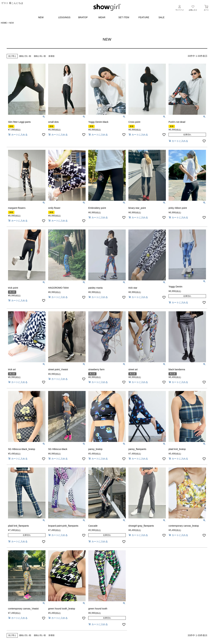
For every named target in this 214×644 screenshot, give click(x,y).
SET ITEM (124, 17)
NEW (41, 17)
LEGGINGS (64, 17)
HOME (4, 23)
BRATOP (83, 17)
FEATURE (144, 17)
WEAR (102, 17)
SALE (162, 17)
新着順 (51, 56)
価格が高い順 (40, 56)
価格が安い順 (25, 56)
